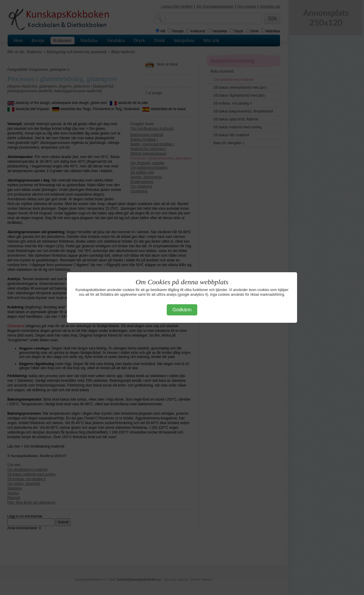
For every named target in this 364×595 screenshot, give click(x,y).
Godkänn (182, 310)
